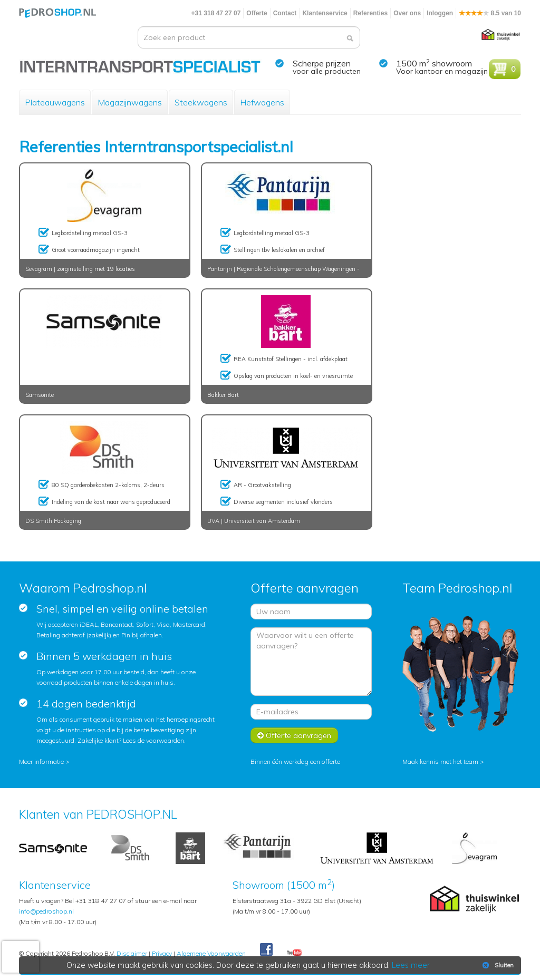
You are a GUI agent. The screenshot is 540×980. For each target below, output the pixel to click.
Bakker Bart (223, 395)
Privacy (162, 953)
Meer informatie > (44, 761)
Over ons (407, 13)
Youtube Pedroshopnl (294, 953)
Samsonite (40, 395)
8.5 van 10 (490, 13)
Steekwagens (201, 102)
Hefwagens (262, 102)
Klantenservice (325, 13)
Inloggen (440, 13)
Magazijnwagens (130, 102)
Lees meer (411, 965)
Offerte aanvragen (294, 735)
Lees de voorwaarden (153, 740)
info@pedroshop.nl (46, 911)
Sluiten (497, 965)
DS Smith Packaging (53, 521)
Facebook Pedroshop (266, 950)
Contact (285, 13)
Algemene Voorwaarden (211, 953)
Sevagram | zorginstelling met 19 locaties (80, 269)
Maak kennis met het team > (443, 761)
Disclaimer (132, 953)
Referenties (370, 13)
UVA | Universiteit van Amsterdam (254, 521)
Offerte (257, 13)
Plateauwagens (55, 102)
